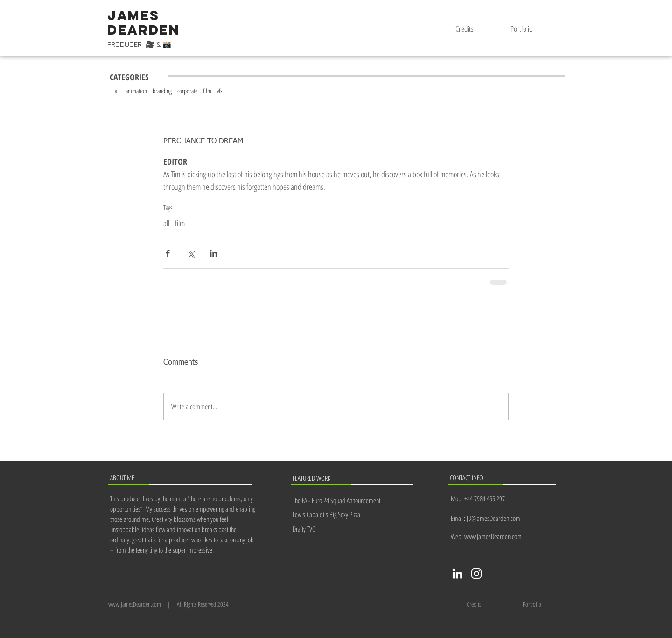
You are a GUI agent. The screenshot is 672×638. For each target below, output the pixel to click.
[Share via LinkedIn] (213, 253)
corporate (187, 91)
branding (162, 91)
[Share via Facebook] (168, 253)
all (117, 91)
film (207, 91)
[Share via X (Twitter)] (191, 253)
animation (136, 91)
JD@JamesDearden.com (493, 518)
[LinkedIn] (457, 574)
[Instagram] (476, 574)
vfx (220, 91)
